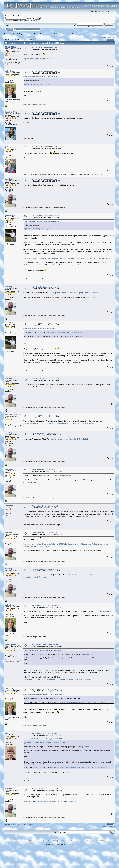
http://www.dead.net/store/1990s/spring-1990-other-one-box (76, 293)
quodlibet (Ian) (11, 215)
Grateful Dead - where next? (63, 34)
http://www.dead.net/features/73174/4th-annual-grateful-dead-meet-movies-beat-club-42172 (59, 423)
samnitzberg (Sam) (13, 415)
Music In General (39, 34)
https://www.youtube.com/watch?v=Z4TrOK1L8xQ (69, 439)
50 (20, 40)
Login (29, 29)
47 (13, 40)
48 (15, 40)
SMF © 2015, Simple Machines (67, 841)
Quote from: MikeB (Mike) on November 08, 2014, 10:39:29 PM (43, 695)
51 (23, 40)
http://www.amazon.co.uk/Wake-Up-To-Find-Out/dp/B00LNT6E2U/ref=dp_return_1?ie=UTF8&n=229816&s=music (67, 258)
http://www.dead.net (105, 611)
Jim (7, 733)
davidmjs (9, 179)
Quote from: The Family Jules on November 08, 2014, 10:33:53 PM (44, 650)
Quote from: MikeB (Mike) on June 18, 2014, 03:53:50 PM (41, 77)
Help (16, 29)
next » (112, 37)
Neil (7, 146)
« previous (105, 37)
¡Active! (49, 34)
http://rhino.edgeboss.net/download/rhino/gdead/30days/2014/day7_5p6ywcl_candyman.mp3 (59, 679)
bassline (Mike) (11, 112)
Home (10, 29)
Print (111, 40)
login (25, 16)
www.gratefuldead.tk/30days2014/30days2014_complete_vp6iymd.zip (50, 801)
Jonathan (9, 506)
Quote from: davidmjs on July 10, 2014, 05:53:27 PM (40, 329)
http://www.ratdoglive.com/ (61, 475)
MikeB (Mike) (10, 47)
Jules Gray (10, 71)
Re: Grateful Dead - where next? (45, 47)
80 (26, 40)
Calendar (22, 29)
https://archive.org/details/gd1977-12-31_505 (41, 59)
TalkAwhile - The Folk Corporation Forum (18, 34)
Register (36, 29)
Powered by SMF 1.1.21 (50, 841)
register (31, 16)
